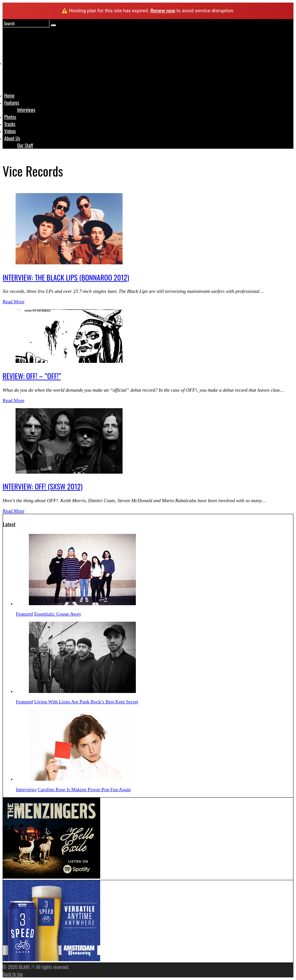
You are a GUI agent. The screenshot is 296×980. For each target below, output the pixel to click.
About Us (12, 138)
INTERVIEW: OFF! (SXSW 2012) (43, 486)
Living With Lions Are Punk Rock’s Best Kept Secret (86, 702)
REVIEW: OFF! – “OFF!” (32, 376)
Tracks (10, 124)
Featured (24, 614)
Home (9, 95)
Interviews (26, 110)
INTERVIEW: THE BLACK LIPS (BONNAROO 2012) (66, 277)
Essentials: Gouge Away (58, 614)
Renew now (163, 11)
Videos (10, 131)
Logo (20, 75)
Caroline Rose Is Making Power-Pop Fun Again (84, 790)
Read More (13, 302)
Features (12, 102)
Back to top (13, 974)
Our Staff (25, 145)
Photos (10, 117)
